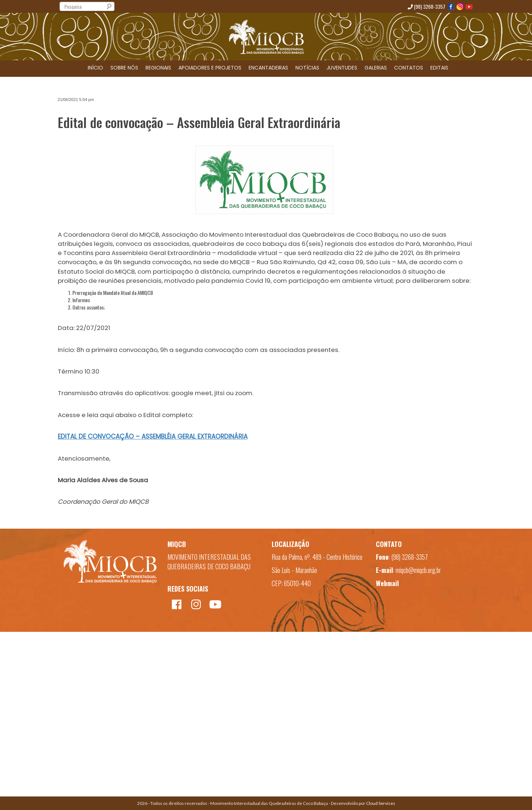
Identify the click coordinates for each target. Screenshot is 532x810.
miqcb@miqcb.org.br (418, 570)
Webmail (387, 583)
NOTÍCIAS (307, 68)
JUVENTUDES (342, 68)
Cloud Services (381, 803)
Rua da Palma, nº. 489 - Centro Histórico (317, 557)
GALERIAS (376, 68)
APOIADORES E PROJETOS (210, 68)
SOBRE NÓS (124, 68)
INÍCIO (95, 68)
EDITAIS (439, 68)
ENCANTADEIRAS (268, 68)
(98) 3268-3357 (427, 6)
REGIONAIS (158, 68)
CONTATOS (409, 68)
